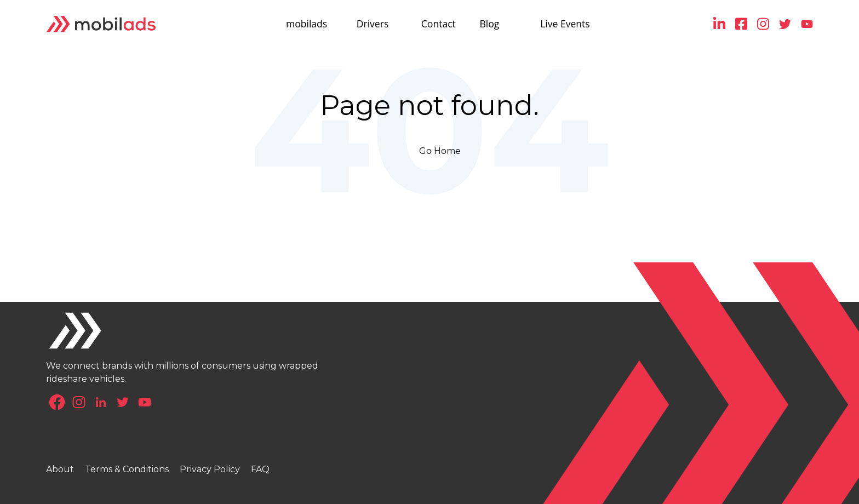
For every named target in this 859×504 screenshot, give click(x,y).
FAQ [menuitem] (260, 469)
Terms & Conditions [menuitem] (127, 469)
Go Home (440, 151)
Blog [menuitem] (490, 24)
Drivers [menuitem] (373, 24)
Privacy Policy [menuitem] (210, 469)
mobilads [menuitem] (307, 24)
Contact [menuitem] (439, 24)
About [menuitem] (60, 469)
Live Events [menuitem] (565, 24)
